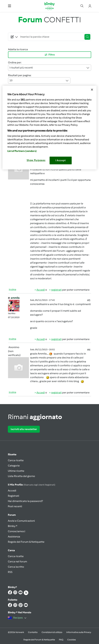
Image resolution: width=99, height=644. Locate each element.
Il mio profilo (31, 485)
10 (39, 80)
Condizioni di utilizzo (52, 632)
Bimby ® (13, 526)
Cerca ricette (16, 460)
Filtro (49, 55)
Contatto (33, 632)
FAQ (61, 640)
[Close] (92, 90)
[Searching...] (51, 37)
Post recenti (15, 506)
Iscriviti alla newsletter (24, 429)
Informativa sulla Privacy (79, 632)
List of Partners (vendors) (22, 151)
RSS (10, 572)
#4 (89, 350)
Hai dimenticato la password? (25, 501)
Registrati (13, 496)
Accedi (41, 290)
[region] (49, 128)
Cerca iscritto (16, 567)
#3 (89, 300)
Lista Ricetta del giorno (21, 476)
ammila (15, 298)
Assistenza (14, 537)
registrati (56, 290)
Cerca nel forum (17, 561)
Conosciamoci (17, 531)
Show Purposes (36, 160)
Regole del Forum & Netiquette (26, 542)
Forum (12, 515)
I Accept (61, 160)
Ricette (12, 454)
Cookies (72, 640)
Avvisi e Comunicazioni (21, 521)
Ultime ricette (16, 471)
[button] (9, 6)
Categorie (14, 466)
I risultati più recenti (50, 68)
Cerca (11, 550)
